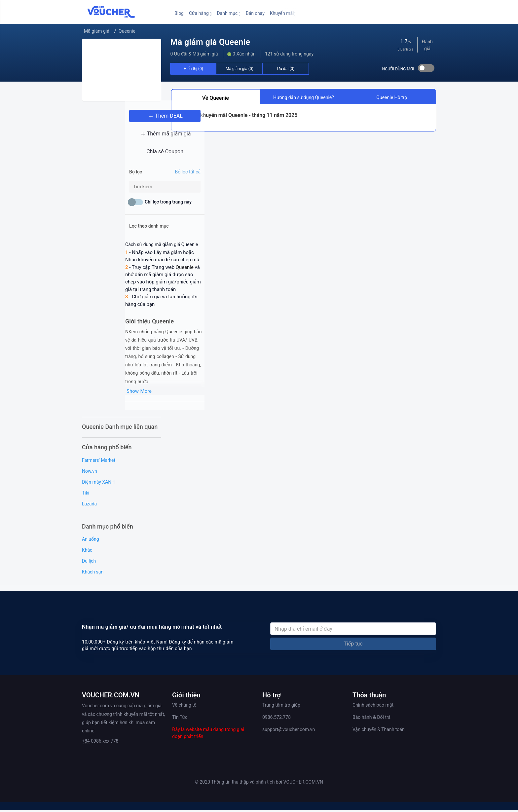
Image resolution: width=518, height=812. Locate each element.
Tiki (86, 495)
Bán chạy (255, 13)
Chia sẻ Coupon (122, 157)
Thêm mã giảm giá (122, 139)
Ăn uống (91, 541)
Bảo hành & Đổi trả (371, 719)
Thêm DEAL (122, 121)
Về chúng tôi (185, 707)
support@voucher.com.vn (289, 731)
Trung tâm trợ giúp (281, 707)
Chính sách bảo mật (373, 707)
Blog (179, 13)
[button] (200, 13)
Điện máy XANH (98, 484)
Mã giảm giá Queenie (210, 42)
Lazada (89, 505)
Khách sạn (93, 574)
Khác (87, 552)
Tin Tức (180, 719)
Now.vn (90, 473)
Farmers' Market (99, 462)
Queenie (127, 31)
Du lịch (89, 563)
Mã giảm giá (97, 31)
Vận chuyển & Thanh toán (379, 731)
